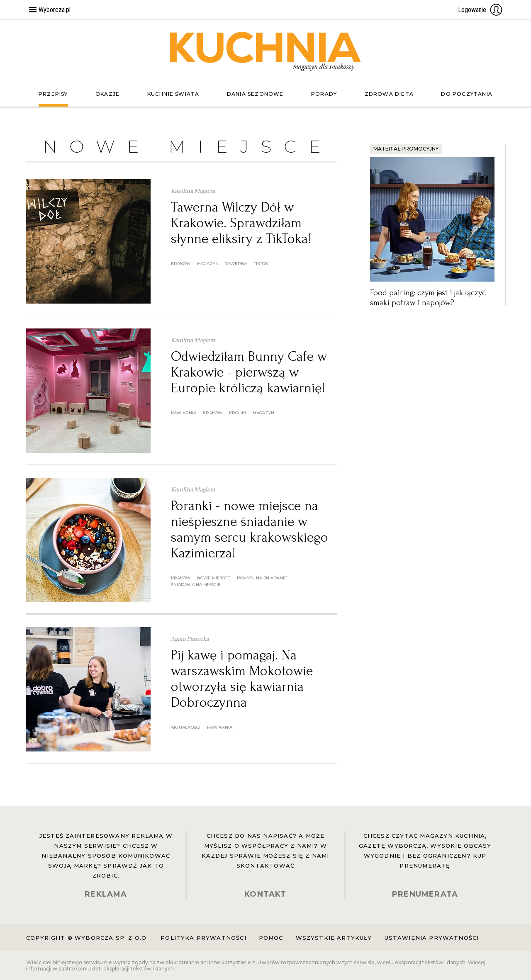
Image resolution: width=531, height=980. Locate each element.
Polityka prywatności (203, 938)
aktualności (186, 727)
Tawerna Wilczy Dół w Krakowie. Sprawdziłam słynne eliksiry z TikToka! (241, 223)
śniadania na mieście (196, 585)
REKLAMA (106, 894)
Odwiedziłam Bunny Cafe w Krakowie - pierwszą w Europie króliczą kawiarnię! (249, 372)
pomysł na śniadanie (262, 578)
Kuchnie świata (173, 94)
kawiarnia (184, 413)
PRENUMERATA (425, 894)
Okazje (107, 94)
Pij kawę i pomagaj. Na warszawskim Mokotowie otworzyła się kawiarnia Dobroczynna (242, 679)
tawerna (236, 264)
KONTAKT (265, 894)
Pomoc (271, 938)
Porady (324, 94)
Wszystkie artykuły (334, 938)
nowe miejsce (214, 578)
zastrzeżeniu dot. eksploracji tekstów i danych (116, 969)
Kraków (181, 264)
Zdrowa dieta (389, 94)
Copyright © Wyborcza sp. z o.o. (87, 938)
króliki (237, 413)
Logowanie (480, 10)
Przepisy (53, 94)
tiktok (261, 264)
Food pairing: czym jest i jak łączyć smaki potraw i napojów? (428, 298)
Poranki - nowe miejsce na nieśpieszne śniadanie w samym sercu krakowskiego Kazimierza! (250, 529)
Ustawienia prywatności (432, 938)
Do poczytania (467, 94)
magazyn (208, 264)
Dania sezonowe (255, 94)
